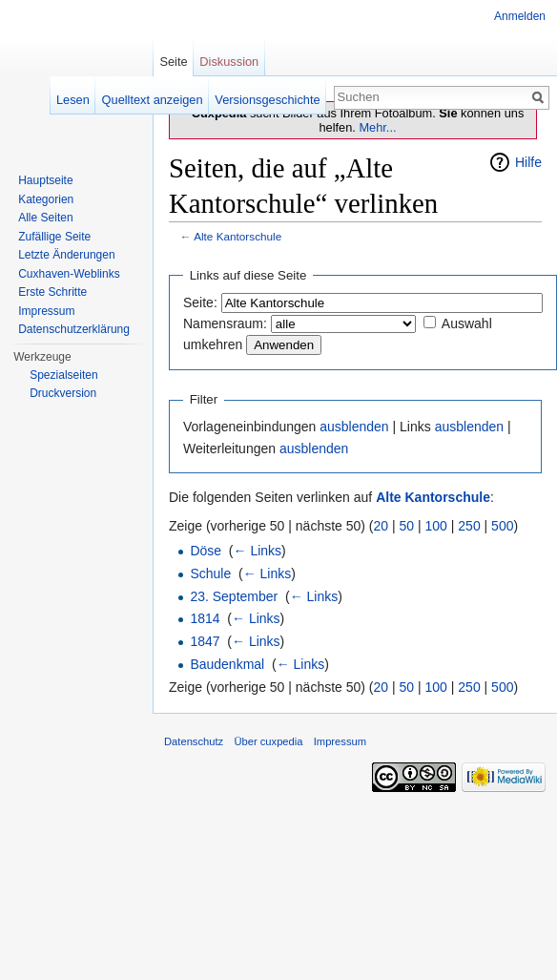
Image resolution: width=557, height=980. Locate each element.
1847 (205, 641)
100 (436, 526)
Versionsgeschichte (267, 100)
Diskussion (229, 62)
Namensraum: (225, 323)
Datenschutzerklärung (74, 329)
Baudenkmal (227, 664)
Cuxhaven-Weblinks (69, 274)
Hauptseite (45, 180)
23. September (234, 596)
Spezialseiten (63, 375)
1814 (205, 618)
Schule (210, 573)
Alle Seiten (45, 218)
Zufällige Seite (54, 237)
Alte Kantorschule (237, 236)
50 (407, 526)
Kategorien (46, 199)
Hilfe (528, 162)
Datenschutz (194, 741)
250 (469, 526)
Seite (173, 62)
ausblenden (354, 427)
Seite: (200, 302)
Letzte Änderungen (66, 255)
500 (502, 526)
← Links (258, 551)
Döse (206, 551)
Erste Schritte (52, 292)
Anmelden (520, 16)
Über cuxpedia (268, 741)
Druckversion (63, 393)
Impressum (46, 311)
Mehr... (377, 127)
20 (382, 526)
